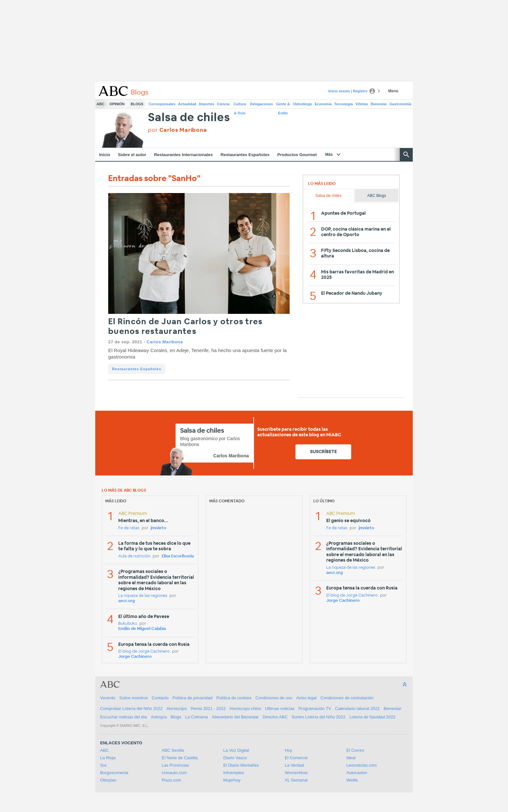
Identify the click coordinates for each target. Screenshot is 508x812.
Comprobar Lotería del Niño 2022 (131, 709)
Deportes (207, 104)
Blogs (137, 104)
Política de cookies (234, 698)
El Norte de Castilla (180, 758)
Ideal (351, 758)
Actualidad (187, 104)
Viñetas (362, 104)
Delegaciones (262, 104)
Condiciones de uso (274, 698)
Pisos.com (171, 780)
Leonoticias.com (362, 765)
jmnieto (158, 528)
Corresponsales (162, 104)
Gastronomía (400, 104)
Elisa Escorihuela (178, 556)
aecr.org (127, 601)
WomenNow (296, 773)
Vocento (108, 698)
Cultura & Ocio (240, 105)
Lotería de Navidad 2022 (372, 717)
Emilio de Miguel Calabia (142, 629)
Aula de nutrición (134, 556)
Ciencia (223, 104)
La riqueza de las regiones (143, 596)
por (177, 130)
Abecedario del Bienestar (235, 717)
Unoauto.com (174, 773)
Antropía (159, 717)
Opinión (117, 104)
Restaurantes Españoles (245, 155)
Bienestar (379, 104)
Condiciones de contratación (347, 698)
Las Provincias (175, 765)
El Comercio (296, 758)
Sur (103, 765)
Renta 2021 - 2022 (208, 709)
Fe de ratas (129, 528)
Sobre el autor (132, 155)
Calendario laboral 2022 (357, 709)
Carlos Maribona (165, 342)
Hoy (289, 750)
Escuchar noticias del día (124, 717)
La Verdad (294, 765)
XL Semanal (296, 780)
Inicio (105, 155)
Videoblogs (302, 104)
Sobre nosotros (133, 698)
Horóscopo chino (246, 709)
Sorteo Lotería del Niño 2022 (318, 717)
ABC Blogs (376, 196)
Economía (323, 104)
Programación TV (315, 709)
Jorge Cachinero (135, 657)
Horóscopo (177, 709)
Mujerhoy (232, 780)
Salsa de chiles (189, 118)
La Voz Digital (236, 750)
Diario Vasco (235, 758)
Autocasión (357, 773)
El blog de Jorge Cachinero (144, 652)
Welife (352, 780)
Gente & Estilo (283, 105)
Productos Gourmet (297, 155)
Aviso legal (306, 698)
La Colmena (196, 717)
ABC (100, 104)
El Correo (355, 750)
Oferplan (108, 780)
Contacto (160, 698)
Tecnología (344, 104)
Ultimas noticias (280, 709)
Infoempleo (234, 773)
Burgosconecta (114, 773)
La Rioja (108, 758)
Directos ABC (275, 717)
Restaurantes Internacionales (183, 155)
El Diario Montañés (241, 765)
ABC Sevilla (173, 750)
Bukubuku (128, 624)
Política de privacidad (192, 698)
